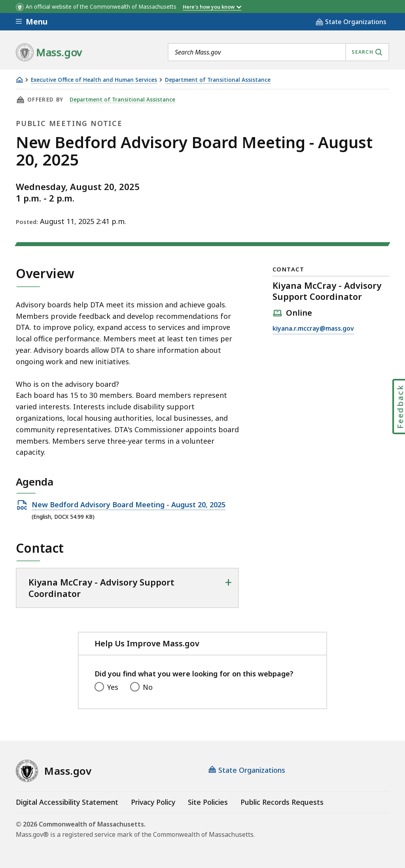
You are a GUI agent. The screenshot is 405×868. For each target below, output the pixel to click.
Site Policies (208, 802)
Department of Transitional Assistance (218, 80)
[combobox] (278, 52)
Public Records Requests (282, 802)
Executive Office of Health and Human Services (94, 80)
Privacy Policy (153, 802)
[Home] (19, 80)
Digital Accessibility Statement (67, 802)
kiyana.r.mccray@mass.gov (313, 329)
